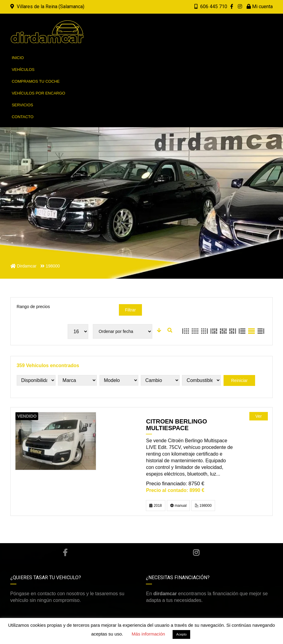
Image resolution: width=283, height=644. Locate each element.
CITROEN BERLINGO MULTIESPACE (176, 425)
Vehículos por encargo (39, 93)
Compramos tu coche (36, 81)
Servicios (23, 105)
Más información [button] (148, 634)
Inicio (18, 58)
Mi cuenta (260, 7)
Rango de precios (33, 307)
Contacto (23, 117)
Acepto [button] (181, 634)
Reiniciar (239, 380)
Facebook (65, 553)
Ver (259, 416)
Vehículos (23, 70)
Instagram (196, 553)
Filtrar (130, 310)
